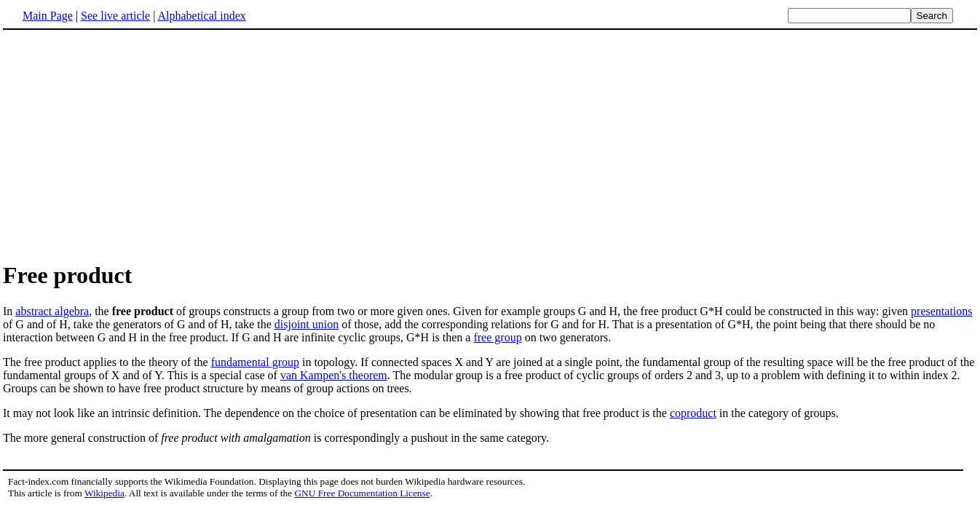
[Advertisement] (490, 145)
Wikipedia (104, 493)
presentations (941, 311)
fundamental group (255, 362)
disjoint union (307, 324)
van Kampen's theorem (334, 375)
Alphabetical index (201, 16)
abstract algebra (52, 311)
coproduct (693, 413)
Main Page (48, 16)
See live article (115, 16)
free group (497, 337)
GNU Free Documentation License (362, 493)
